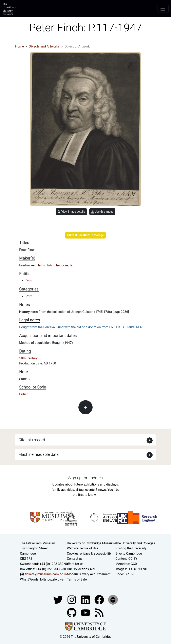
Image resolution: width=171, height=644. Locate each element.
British (24, 394)
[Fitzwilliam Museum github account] (72, 613)
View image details (71, 212)
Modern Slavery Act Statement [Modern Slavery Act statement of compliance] (89, 574)
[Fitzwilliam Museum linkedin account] (100, 600)
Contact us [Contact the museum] (75, 559)
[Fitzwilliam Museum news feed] (99, 613)
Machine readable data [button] (39, 454)
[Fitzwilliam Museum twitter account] (58, 600)
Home (20, 46)
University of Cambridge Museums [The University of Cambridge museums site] (92, 543)
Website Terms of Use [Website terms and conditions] (83, 548)
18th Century (28, 358)
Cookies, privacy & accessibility (89, 554)
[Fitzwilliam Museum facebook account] (86, 600)
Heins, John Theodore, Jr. (55, 265)
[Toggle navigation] (163, 9)
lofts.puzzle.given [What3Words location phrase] (53, 579)
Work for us (75, 564)
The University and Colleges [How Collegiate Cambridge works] (135, 543)
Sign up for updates (85, 478)
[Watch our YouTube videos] (86, 613)
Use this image (102, 212)
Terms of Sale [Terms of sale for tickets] (77, 579)
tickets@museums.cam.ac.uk (46, 574)
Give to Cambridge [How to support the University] (129, 554)
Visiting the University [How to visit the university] (131, 548)
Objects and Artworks (44, 46)
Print (29, 281)
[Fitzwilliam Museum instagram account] (72, 600)
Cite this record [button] (32, 440)
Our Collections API (81, 569)
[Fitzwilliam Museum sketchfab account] (113, 600)
